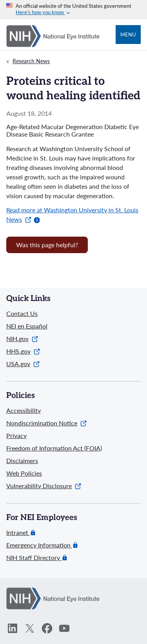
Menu (128, 35)
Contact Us (22, 313)
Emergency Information (39, 545)
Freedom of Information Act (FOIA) (54, 448)
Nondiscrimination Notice (46, 423)
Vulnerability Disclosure (44, 486)
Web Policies (24, 473)
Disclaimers (22, 461)
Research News (31, 61)
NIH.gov (22, 338)
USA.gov (23, 364)
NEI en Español (27, 326)
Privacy (16, 435)
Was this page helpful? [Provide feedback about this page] (47, 245)
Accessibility (24, 410)
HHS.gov (23, 351)
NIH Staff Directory (34, 558)
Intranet (18, 533)
